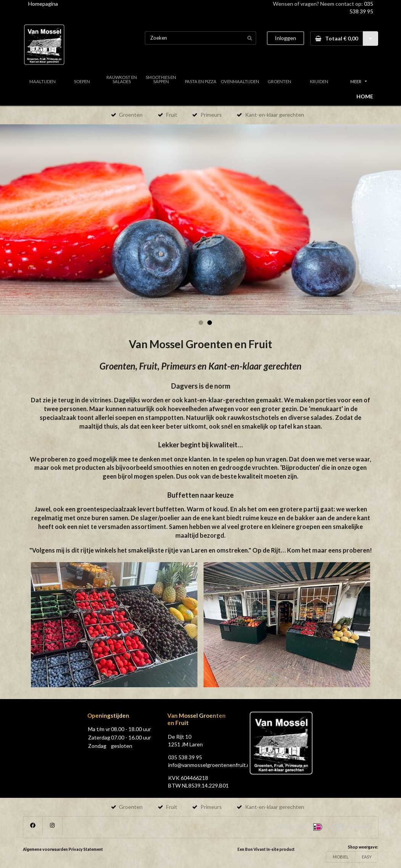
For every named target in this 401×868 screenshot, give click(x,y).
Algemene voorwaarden (45, 849)
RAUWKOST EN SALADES (122, 79)
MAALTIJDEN (43, 81)
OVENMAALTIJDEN (240, 81)
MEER (359, 81)
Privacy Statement (86, 849)
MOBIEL (341, 857)
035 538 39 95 (185, 757)
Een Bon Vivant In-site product (266, 849)
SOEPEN (82, 81)
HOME (365, 96)
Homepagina (43, 4)
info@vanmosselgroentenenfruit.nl (210, 765)
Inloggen (286, 38)
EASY (367, 857)
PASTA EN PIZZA (201, 81)
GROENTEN (279, 81)
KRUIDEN (319, 81)
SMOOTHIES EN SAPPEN (161, 79)
